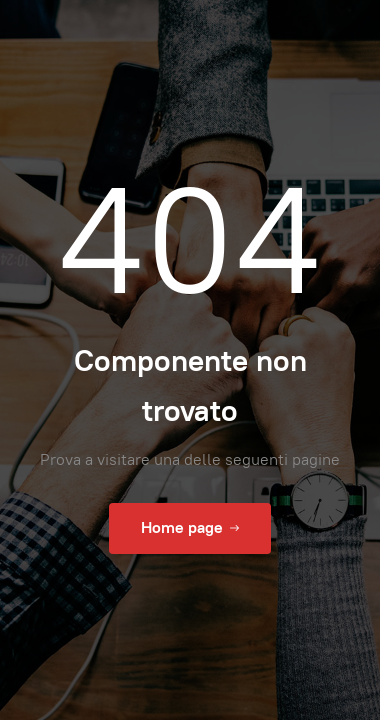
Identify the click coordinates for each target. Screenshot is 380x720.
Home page (190, 528)
